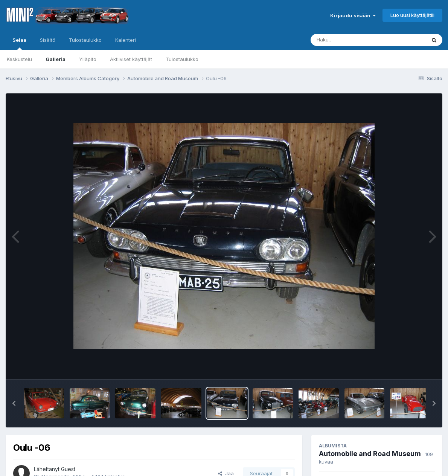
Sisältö (48, 40)
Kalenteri (126, 40)
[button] (14, 403)
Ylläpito (88, 59)
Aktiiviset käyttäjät (131, 59)
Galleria (56, 59)
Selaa (19, 43)
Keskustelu (19, 59)
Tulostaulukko (182, 59)
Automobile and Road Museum (370, 454)
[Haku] (354, 40)
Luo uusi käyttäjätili (412, 15)
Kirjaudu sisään (353, 15)
